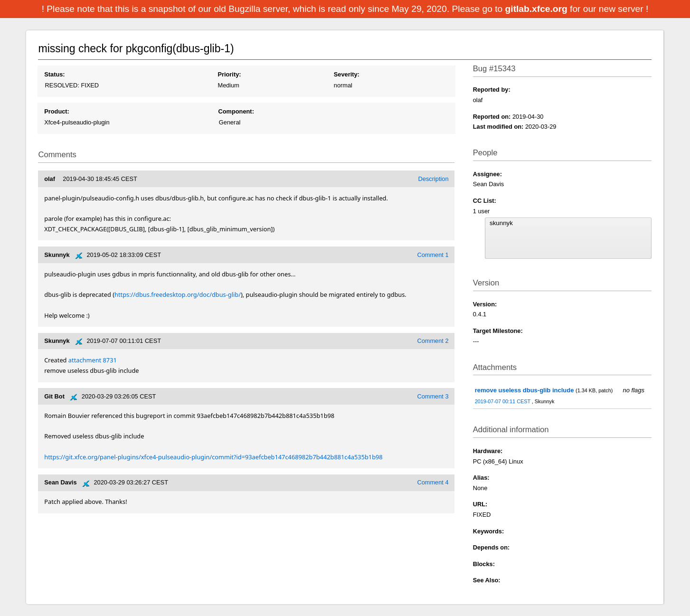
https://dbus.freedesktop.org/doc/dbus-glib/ (178, 294)
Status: (54, 74)
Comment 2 (433, 341)
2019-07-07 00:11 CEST (503, 401)
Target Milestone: (498, 331)
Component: (236, 111)
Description (434, 179)
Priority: (229, 74)
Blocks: (484, 564)
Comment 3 (433, 396)
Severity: (347, 74)
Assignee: (487, 174)
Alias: (481, 478)
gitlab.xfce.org (538, 9)
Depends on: (492, 547)
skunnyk (568, 223)
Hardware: (488, 451)
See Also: (487, 580)
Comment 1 (433, 255)
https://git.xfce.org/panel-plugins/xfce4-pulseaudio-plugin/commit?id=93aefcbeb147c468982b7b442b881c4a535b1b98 (213, 457)
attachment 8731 (93, 360)
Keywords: (488, 531)
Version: (485, 304)
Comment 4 (433, 482)
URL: (480, 504)
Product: (57, 111)
